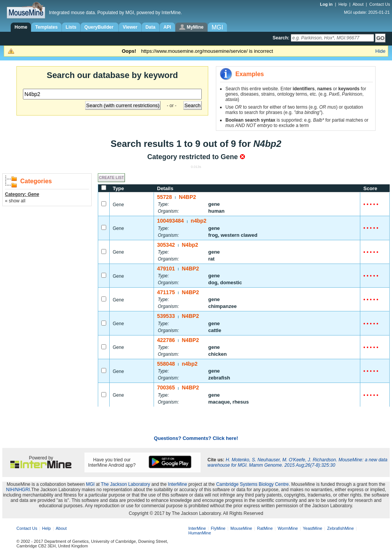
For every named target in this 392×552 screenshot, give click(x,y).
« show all (15, 201)
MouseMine (241, 528)
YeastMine (312, 528)
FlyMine (218, 528)
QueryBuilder (100, 27)
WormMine (288, 528)
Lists (71, 27)
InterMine (178, 484)
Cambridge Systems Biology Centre (253, 484)
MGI (90, 484)
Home (21, 27)
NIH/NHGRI (18, 490)
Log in (327, 4)
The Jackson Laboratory (126, 484)
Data (151, 27)
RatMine (265, 528)
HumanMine (200, 533)
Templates (46, 27)
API (167, 27)
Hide (380, 51)
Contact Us (380, 4)
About (358, 4)
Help (343, 4)
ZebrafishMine (340, 528)
